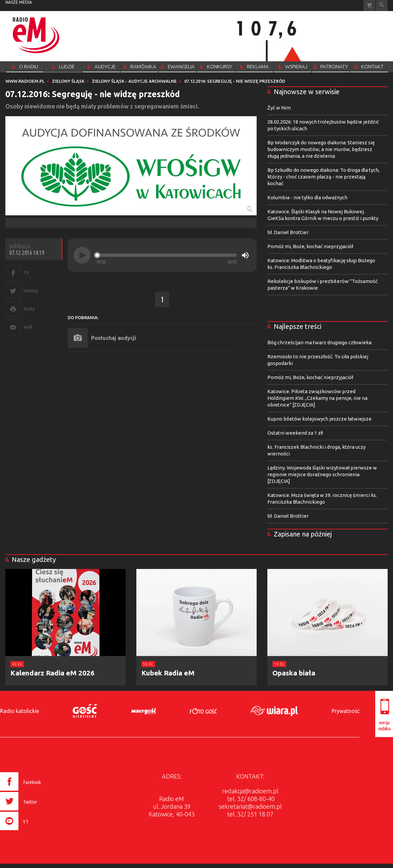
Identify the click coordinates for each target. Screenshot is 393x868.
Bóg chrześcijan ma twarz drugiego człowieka (319, 342)
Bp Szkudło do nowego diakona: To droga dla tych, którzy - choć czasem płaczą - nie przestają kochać (323, 177)
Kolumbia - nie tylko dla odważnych (307, 197)
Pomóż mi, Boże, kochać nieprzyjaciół (310, 246)
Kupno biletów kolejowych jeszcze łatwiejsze (319, 419)
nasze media (19, 2)
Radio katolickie (19, 711)
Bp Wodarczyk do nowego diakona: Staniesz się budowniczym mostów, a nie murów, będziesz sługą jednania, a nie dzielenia (321, 149)
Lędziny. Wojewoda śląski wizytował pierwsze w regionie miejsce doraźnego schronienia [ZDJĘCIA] (322, 474)
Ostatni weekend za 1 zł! (295, 433)
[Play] (82, 255)
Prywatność (346, 711)
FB (26, 272)
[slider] (167, 255)
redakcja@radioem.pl (250, 791)
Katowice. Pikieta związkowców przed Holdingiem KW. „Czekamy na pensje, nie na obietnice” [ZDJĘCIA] (317, 398)
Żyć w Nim (279, 108)
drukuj (29, 309)
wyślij (28, 327)
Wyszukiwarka (382, 6)
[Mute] (245, 255)
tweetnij (30, 291)
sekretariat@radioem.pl (250, 806)
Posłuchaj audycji (114, 338)
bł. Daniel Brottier (288, 232)
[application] (162, 255)
